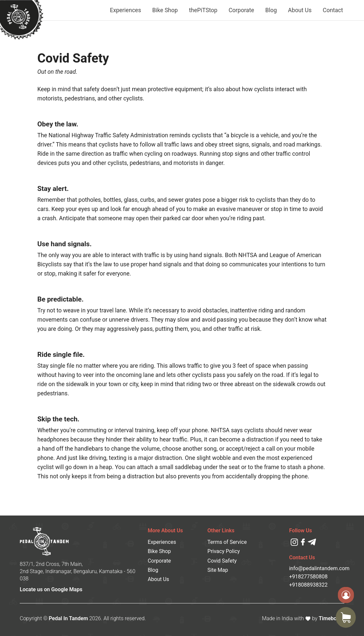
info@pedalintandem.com (317, 568)
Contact (333, 10)
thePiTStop (203, 10)
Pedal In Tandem (68, 618)
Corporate (241, 10)
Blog (271, 10)
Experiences (125, 10)
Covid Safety (222, 561)
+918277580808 (308, 577)
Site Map (218, 570)
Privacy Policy (224, 551)
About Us (300, 10)
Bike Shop (165, 10)
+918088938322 (308, 585)
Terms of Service (227, 542)
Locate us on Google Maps (51, 589)
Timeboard (331, 618)
